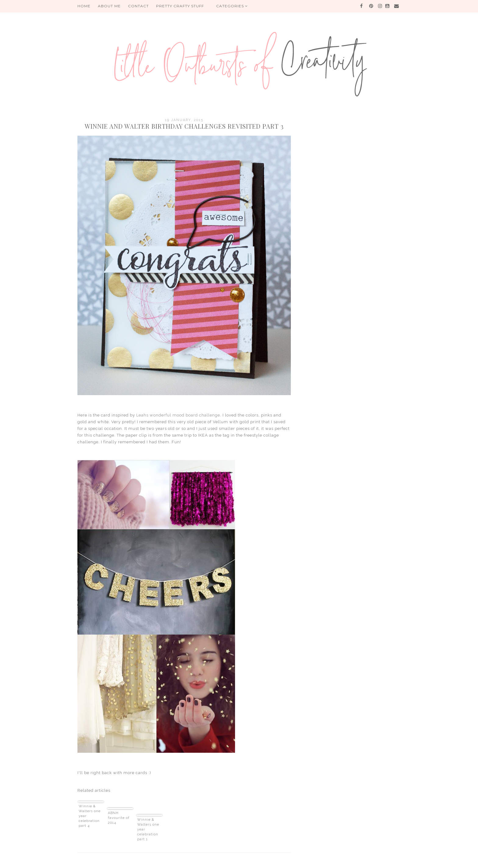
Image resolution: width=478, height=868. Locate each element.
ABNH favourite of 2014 (119, 818)
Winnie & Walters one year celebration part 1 (148, 829)
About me (109, 6)
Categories (232, 6)
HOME (84, 6)
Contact (138, 6)
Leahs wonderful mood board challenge (178, 415)
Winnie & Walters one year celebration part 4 (90, 816)
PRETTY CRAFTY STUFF (180, 6)
